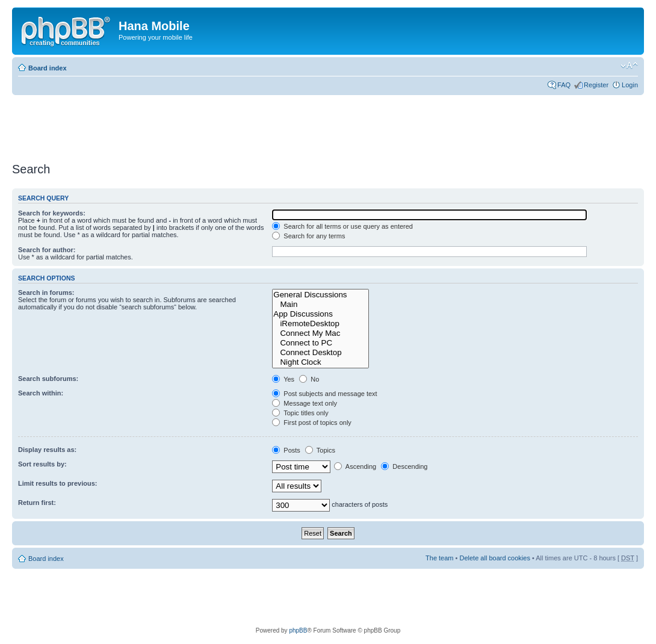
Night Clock (320, 362)
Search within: (41, 393)
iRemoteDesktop (320, 324)
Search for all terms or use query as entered (342, 226)
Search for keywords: (52, 213)
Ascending (355, 466)
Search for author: (47, 250)
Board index (48, 68)
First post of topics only (312, 423)
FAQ (564, 85)
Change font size (629, 66)
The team (439, 558)
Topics (320, 450)
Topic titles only (300, 413)
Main (320, 305)
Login (630, 85)
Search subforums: (48, 379)
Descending (404, 466)
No (309, 379)
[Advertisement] (231, 125)
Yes (283, 379)
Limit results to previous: (57, 483)
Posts (286, 450)
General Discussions (320, 295)
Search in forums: (46, 293)
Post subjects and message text (324, 394)
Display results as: (47, 450)
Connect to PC (320, 343)
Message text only (305, 403)
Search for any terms (308, 236)
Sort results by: (42, 464)
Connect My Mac (320, 333)
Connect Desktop (320, 353)
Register (596, 85)
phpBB (298, 630)
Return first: (37, 503)
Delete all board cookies (494, 558)
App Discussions (320, 314)
